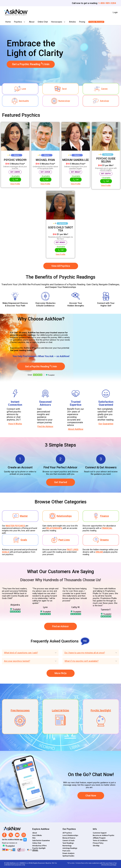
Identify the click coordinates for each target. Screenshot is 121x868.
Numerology (67, 846)
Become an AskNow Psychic (104, 835)
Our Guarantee (106, 424)
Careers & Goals (69, 841)
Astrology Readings (70, 848)
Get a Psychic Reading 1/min (31, 64)
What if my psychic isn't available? (81, 661)
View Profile (15, 184)
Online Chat (43, 22)
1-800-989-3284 (107, 3)
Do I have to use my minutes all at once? (85, 653)
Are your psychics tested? (17, 661)
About (32, 22)
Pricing (82, 22)
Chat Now (91, 796)
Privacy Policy (98, 843)
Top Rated (108, 155)
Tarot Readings (68, 843)
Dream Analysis (68, 853)
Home (8, 22)
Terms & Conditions (100, 841)
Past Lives (66, 851)
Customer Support (100, 833)
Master (17, 155)
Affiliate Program (99, 838)
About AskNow (76, 429)
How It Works (15, 424)
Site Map (96, 846)
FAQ (34, 838)
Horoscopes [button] (57, 22)
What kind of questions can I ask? (21, 653)
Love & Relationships (70, 835)
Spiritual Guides (68, 856)
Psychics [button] (18, 22)
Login (115, 12)
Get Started (61, 482)
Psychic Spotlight (39, 848)
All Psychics (67, 833)
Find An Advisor (45, 426)
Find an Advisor (61, 626)
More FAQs (61, 673)
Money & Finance (69, 838)
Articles (72, 22)
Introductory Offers (40, 846)
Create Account (96, 22)
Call (15, 180)
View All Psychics (61, 266)
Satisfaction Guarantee (41, 841)
